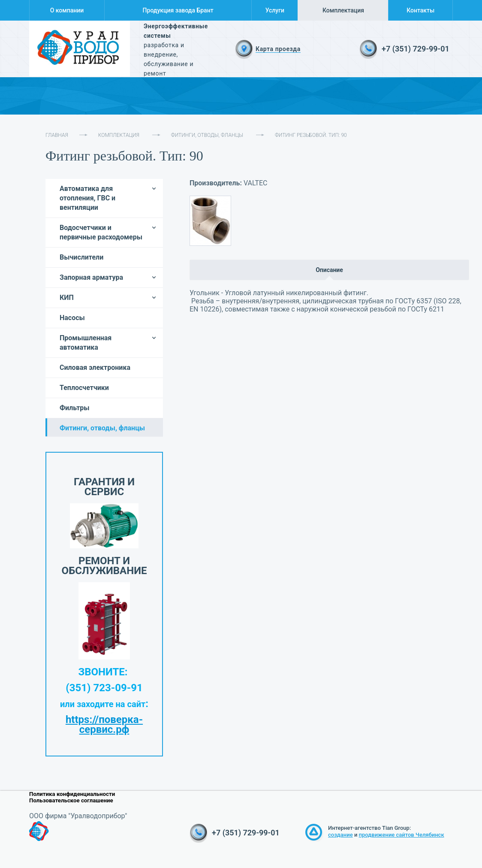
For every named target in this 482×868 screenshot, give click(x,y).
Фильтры (75, 408)
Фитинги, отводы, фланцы (207, 135)
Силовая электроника (95, 367)
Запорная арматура (91, 277)
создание (340, 835)
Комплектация (343, 10)
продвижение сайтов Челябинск (402, 835)
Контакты (420, 10)
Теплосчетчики (84, 388)
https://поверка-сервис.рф (104, 724)
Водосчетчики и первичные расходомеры (101, 232)
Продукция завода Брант (178, 10)
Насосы (72, 318)
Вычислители (81, 257)
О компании (67, 10)
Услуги (275, 10)
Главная (57, 135)
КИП (67, 298)
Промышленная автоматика (86, 343)
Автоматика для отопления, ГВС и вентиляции (87, 198)
